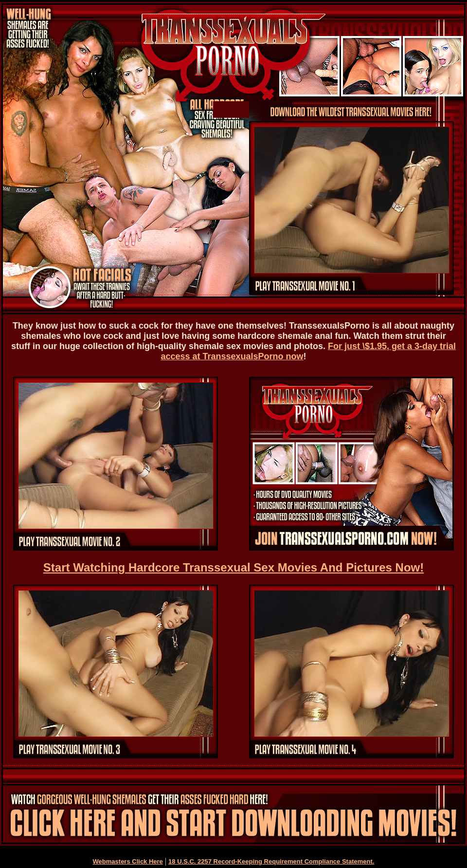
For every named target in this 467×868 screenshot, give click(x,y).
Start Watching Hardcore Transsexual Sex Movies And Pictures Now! (233, 567)
